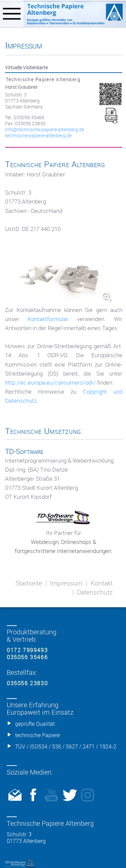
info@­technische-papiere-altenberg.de (45, 129)
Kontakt (102, 583)
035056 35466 (27, 657)
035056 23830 (27, 683)
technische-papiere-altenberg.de (38, 135)
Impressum (66, 583)
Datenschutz (95, 592)
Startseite (29, 583)
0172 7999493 (27, 650)
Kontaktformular (48, 319)
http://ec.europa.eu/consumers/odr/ (50, 382)
